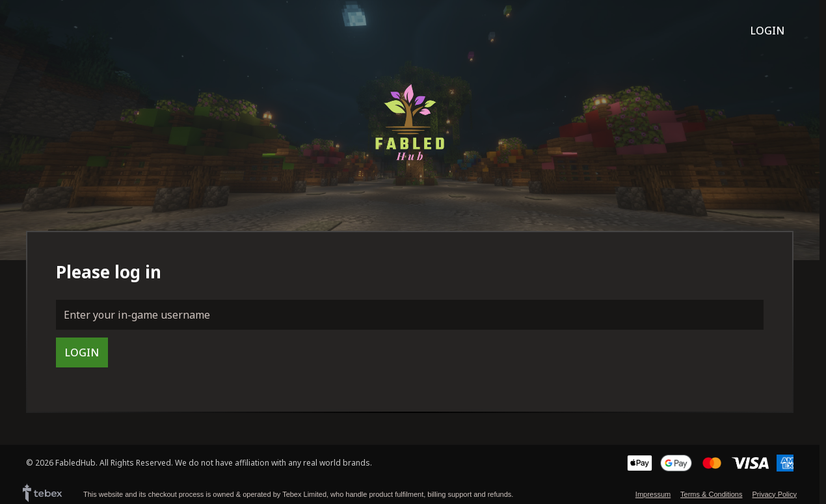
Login (767, 31)
